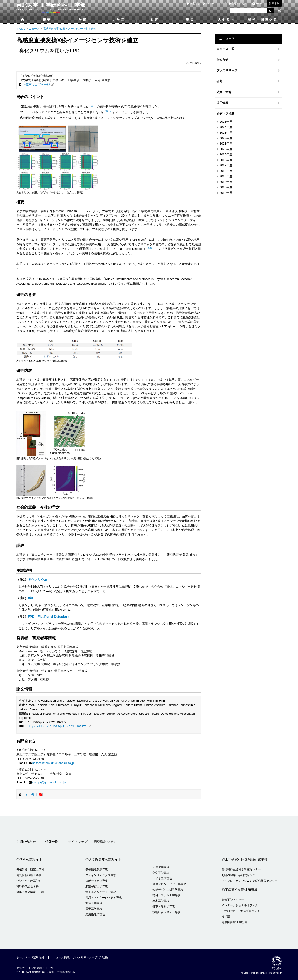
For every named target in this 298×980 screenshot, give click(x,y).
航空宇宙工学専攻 (97, 886)
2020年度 (226, 149)
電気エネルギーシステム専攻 (104, 898)
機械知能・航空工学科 (30, 869)
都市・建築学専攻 (164, 906)
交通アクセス (238, 3)
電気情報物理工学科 (29, 875)
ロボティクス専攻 (97, 881)
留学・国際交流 (263, 20)
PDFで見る (30, 795)
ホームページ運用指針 (30, 957)
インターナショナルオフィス (240, 905)
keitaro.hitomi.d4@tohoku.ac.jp (53, 763)
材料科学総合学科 (27, 886)
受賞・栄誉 (224, 92)
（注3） (151, 248)
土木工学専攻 (161, 901)
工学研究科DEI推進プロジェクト (242, 911)
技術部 (226, 917)
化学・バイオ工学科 (29, 881)
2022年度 (226, 138)
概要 (47, 20)
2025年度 (226, 122)
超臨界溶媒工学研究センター (240, 875)
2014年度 (226, 182)
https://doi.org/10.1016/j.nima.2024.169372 (58, 726)
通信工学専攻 (94, 903)
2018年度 (226, 160)
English (260, 4)
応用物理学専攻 (95, 914)
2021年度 (226, 143)
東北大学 (193, 3)
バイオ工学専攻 (162, 878)
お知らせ (222, 60)
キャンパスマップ (214, 3)
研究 (190, 20)
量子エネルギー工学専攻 (101, 892)
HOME (21, 29)
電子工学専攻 (94, 909)
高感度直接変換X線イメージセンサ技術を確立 (70, 29)
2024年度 (226, 127)
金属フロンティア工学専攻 (169, 884)
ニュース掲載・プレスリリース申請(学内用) (80, 957)
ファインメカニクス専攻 (101, 875)
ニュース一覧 (225, 49)
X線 (31, 598)
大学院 (119, 20)
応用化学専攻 (161, 867)
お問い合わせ (26, 842)
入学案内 (226, 20)
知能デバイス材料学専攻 (168, 890)
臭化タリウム (38, 579)
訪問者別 (274, 3)
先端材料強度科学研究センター (241, 869)
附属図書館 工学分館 (235, 922)
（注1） (93, 106)
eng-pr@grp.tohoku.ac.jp (49, 782)
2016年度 (226, 171)
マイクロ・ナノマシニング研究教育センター (250, 881)
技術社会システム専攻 (166, 912)
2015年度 (226, 176)
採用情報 (222, 103)
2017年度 (226, 165)
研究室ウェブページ (36, 84)
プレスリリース (227, 71)
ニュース (34, 29)
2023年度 (226, 133)
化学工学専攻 (161, 873)
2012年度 (226, 193)
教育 (155, 20)
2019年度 (226, 154)
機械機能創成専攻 (97, 869)
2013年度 (226, 187)
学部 (83, 20)
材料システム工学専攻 (166, 895)
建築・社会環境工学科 (30, 892)
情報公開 (52, 842)
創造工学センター (233, 900)
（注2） (108, 111)
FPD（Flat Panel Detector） (49, 617)
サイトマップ (78, 842)
